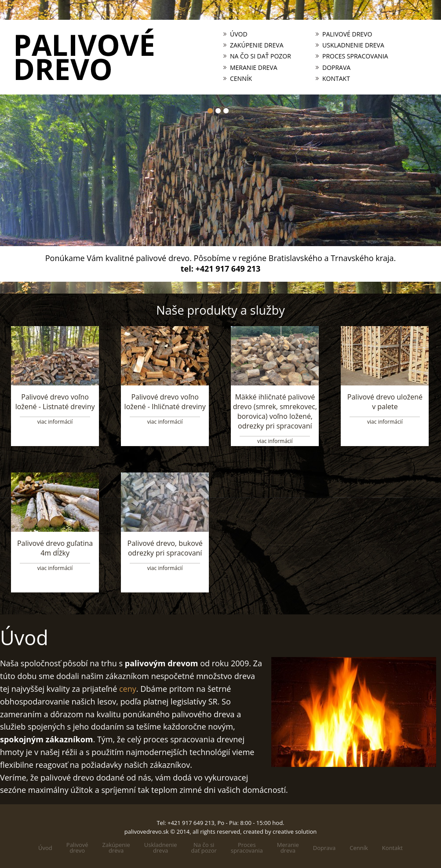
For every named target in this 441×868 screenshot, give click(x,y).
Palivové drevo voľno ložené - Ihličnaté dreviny (165, 402)
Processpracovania (247, 848)
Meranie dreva (254, 68)
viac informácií (55, 422)
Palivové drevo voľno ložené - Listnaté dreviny (55, 402)
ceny (128, 689)
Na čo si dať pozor (261, 56)
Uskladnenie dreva (353, 45)
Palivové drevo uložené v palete (385, 402)
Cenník (241, 79)
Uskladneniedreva (161, 848)
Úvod (239, 34)
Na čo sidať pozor (204, 848)
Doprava (336, 68)
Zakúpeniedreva (116, 848)
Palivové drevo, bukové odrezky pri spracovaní (165, 548)
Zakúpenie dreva (257, 45)
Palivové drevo (347, 34)
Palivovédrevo (77, 848)
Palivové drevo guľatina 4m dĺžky (55, 548)
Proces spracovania (355, 56)
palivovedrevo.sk (147, 832)
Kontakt (336, 79)
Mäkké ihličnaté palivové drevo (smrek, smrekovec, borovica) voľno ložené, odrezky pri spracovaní (275, 411)
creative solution (295, 832)
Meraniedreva (288, 848)
